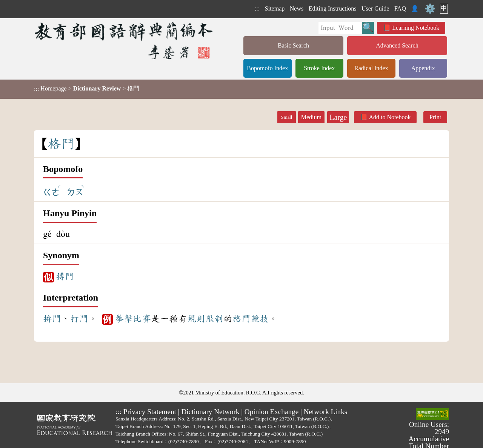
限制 (214, 319)
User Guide (375, 8)
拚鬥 (52, 319)
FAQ (400, 8)
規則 (196, 319)
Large (338, 117)
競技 (260, 319)
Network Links (326, 412)
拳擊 (124, 319)
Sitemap (275, 8)
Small (287, 117)
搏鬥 (65, 276)
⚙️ (430, 9)
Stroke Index (319, 68)
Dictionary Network (210, 412)
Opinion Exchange (271, 412)
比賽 (142, 319)
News (297, 8)
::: (257, 8)
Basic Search (293, 45)
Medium (311, 117)
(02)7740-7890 (184, 441)
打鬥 (79, 319)
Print (435, 117)
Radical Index (371, 68)
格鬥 (241, 319)
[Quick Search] (340, 28)
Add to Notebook (390, 117)
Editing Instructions (333, 8)
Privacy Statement (150, 412)
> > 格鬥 (87, 89)
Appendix (423, 68)
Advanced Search (397, 45)
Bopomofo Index (267, 68)
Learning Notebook (416, 28)
